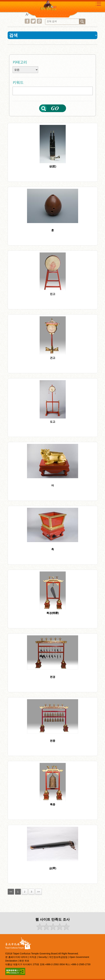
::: (4, 49)
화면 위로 (24, 961)
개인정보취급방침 (58, 957)
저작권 (33, 957)
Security (43, 957)
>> (39, 892)
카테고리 (20, 62)
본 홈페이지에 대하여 (16, 957)
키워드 (18, 82)
